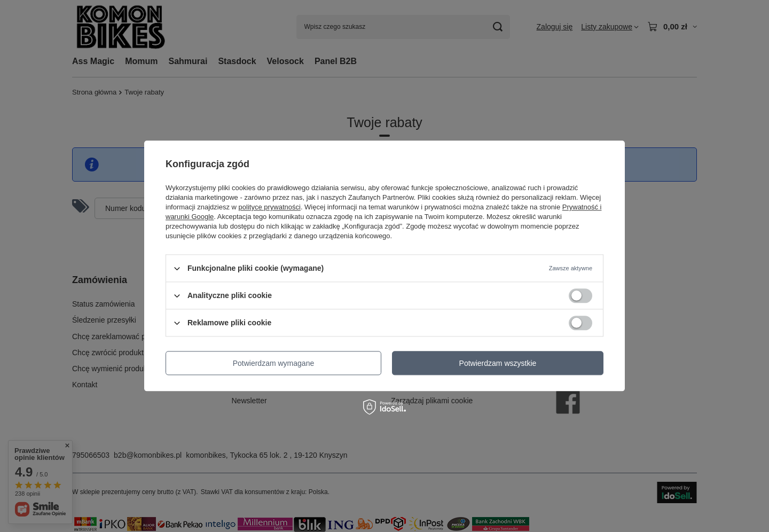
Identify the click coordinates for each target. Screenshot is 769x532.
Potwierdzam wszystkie (498, 363)
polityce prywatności (270, 207)
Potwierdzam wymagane (274, 363)
